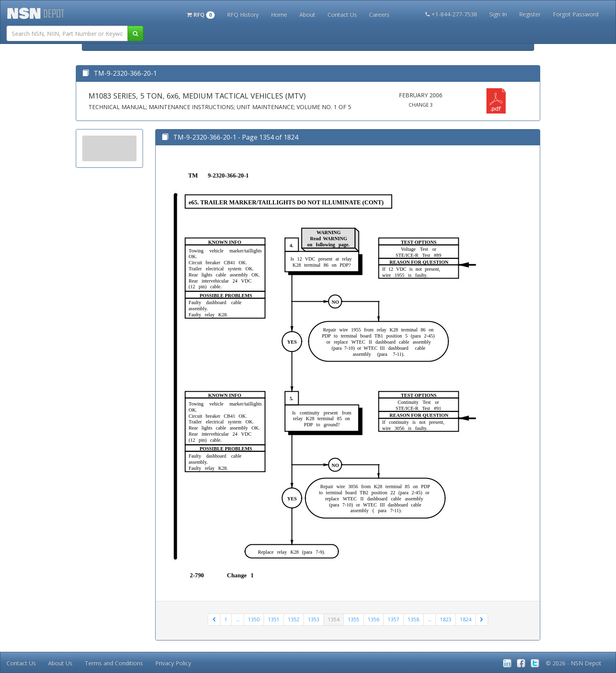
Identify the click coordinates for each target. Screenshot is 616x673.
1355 (354, 619)
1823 (446, 619)
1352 (294, 619)
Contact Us (342, 14)
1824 (466, 619)
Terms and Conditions (114, 663)
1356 (374, 619)
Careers (379, 14)
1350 (254, 619)
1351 (274, 619)
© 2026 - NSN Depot (574, 663)
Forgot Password (576, 14)
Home (279, 14)
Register (530, 14)
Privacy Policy (173, 663)
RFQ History (243, 14)
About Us (60, 663)
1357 (394, 619)
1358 (414, 619)
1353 (314, 619)
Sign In (498, 14)
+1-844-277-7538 (451, 14)
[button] (201, 14)
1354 (334, 619)
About (307, 14)
